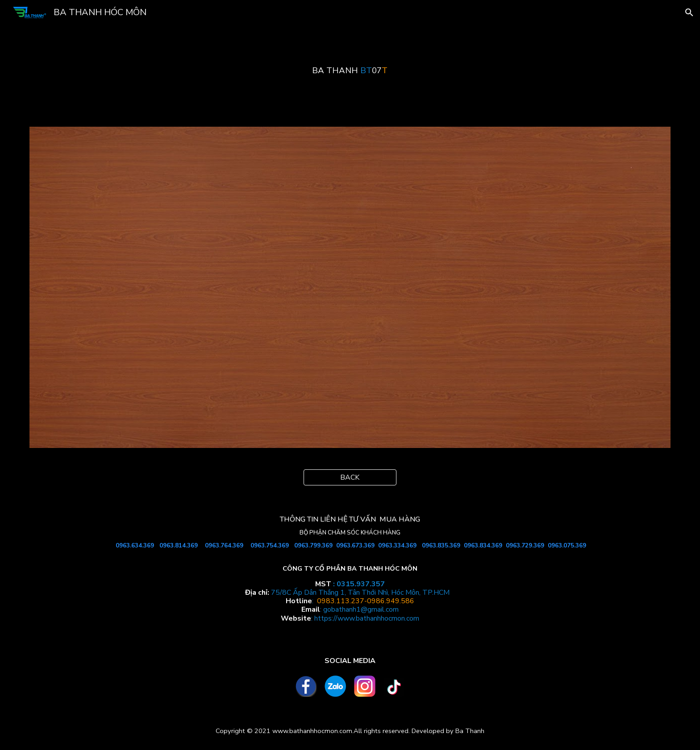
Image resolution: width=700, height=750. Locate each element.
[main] (350, 70)
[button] (689, 12)
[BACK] (350, 477)
